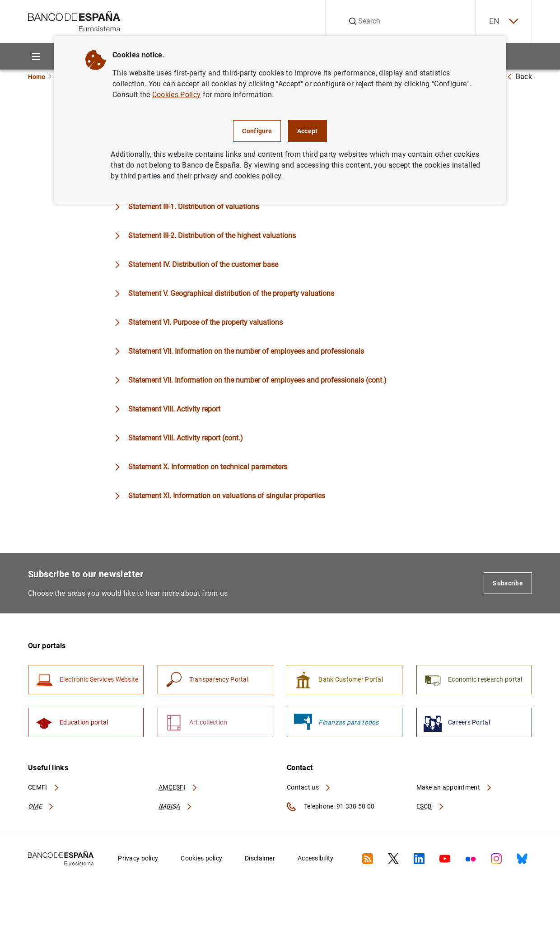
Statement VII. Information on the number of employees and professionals (246, 351)
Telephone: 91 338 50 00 (331, 807)
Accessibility (316, 858)
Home (37, 77)
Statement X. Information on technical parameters (208, 467)
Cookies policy (201, 858)
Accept (308, 131)
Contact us (309, 787)
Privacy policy (138, 858)
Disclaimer (260, 858)
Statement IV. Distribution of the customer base (203, 264)
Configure (257, 131)
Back (519, 77)
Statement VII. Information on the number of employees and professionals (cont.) (257, 380)
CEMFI (44, 787)
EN (504, 21)
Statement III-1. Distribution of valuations (194, 207)
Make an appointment (455, 787)
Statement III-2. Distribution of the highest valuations (212, 236)
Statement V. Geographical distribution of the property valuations (231, 293)
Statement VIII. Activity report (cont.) (186, 438)
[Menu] (35, 56)
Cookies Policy (176, 95)
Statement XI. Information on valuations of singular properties (227, 496)
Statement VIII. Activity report (174, 409)
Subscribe (508, 583)
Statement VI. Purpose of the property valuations (205, 322)
